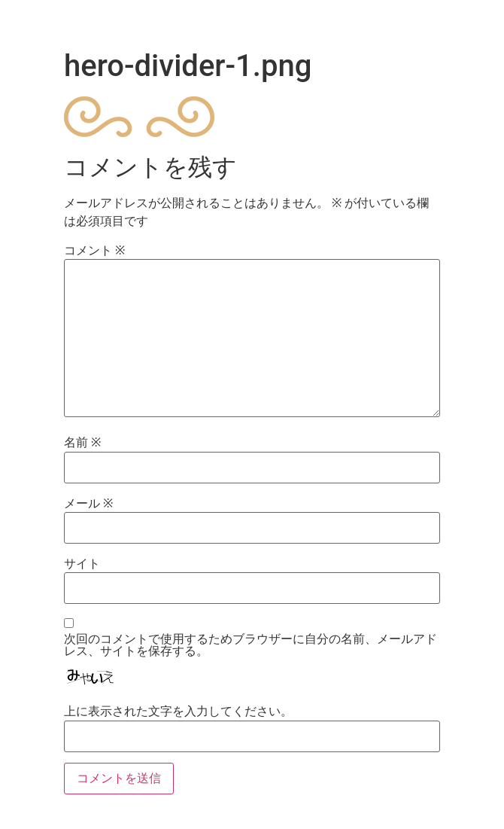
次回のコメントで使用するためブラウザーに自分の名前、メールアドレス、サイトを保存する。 (250, 645)
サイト (82, 564)
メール (88, 504)
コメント (94, 251)
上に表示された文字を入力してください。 (178, 712)
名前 (82, 443)
